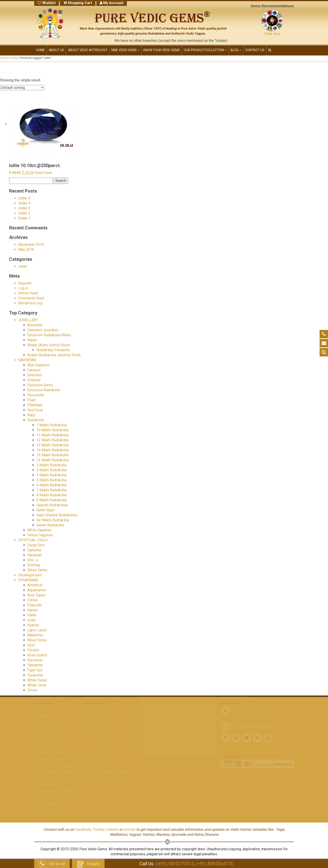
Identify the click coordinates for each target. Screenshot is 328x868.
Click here (272, 34)
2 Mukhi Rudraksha (51, 465)
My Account (112, 3)
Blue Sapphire (38, 365)
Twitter (98, 829)
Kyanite (33, 625)
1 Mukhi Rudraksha (51, 425)
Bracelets (35, 325)
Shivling (34, 565)
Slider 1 (24, 218)
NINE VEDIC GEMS (125, 50)
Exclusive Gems (40, 385)
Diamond (34, 375)
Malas (32, 340)
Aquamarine (37, 590)
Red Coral (35, 410)
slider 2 (24, 213)
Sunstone (35, 660)
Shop (14, 58)
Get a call (52, 864)
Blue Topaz (36, 595)
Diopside (35, 605)
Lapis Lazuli (37, 630)
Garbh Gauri (45, 510)
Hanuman (35, 555)
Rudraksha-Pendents (53, 350)
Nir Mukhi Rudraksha (53, 520)
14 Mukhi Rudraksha (53, 450)
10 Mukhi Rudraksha (53, 430)
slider (23, 266)
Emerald (34, 380)
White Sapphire (39, 530)
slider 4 (24, 203)
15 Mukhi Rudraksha (53, 455)
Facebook (83, 829)
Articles (129, 829)
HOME (40, 50)
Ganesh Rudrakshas (52, 505)
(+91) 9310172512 (175, 864)
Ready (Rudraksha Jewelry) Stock (54, 355)
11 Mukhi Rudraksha (53, 435)
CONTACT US (255, 50)
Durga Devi (36, 545)
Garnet (32, 610)
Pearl (32, 400)
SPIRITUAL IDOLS (33, 540)
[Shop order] (22, 88)
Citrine (32, 600)
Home (4, 58)
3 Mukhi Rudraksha (51, 470)
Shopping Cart (78, 3)
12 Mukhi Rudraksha (53, 440)
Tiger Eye (35, 670)
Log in (23, 288)
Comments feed (31, 298)
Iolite (31, 620)
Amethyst (35, 585)
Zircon (32, 690)
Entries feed (28, 293)
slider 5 (24, 198)
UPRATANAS (28, 580)
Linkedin (112, 829)
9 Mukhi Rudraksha (51, 500)
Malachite (35, 635)
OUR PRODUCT (205, 50)
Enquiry (88, 864)
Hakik (32, 615)
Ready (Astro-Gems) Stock (49, 345)
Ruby (31, 415)
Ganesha (34, 550)
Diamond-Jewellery (43, 330)
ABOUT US (56, 50)
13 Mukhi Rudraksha (53, 445)
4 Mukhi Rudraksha (51, 475)
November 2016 (31, 245)
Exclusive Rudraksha (44, 390)
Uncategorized (30, 575)
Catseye (34, 370)
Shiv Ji (33, 560)
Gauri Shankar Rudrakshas (57, 515)
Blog (236, 50)
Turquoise (35, 675)
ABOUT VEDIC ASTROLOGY (88, 50)
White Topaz (37, 680)
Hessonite (36, 395)
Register (25, 283)
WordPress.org (30, 303)
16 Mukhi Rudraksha (53, 460)
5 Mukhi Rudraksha (51, 480)
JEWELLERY (28, 320)
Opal (31, 645)
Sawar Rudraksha (50, 525)
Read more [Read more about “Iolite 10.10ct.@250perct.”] (43, 173)
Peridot (33, 650)
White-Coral (37, 685)
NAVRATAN (27, 360)
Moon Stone (37, 640)
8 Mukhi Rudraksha (51, 495)
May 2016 (26, 250)
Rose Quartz (37, 655)
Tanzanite (35, 665)
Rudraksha (36, 420)
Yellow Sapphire (40, 535)
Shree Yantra (37, 570)
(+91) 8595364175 (214, 864)
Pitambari (35, 405)
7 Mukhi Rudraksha (51, 490)
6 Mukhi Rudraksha (51, 485)
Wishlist (47, 3)
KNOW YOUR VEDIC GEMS (162, 50)
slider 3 (24, 208)
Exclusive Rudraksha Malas (49, 335)
